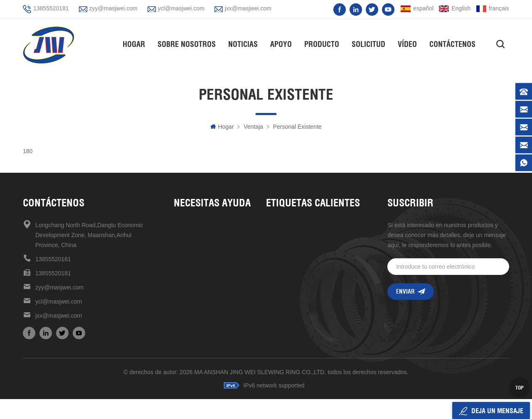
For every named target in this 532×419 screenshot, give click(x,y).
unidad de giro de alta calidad (307, 239)
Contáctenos (453, 44)
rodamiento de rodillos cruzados (311, 281)
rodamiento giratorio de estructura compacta (317, 309)
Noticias (243, 44)
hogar (134, 44)
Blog (180, 267)
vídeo (408, 44)
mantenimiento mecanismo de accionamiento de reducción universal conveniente (317, 352)
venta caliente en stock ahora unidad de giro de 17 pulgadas (317, 295)
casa (181, 225)
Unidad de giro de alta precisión (309, 225)
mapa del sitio (193, 281)
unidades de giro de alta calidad (310, 253)
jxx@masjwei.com (248, 8)
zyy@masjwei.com (113, 8)
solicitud (369, 44)
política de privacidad (202, 309)
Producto (322, 44)
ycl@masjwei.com (181, 8)
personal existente (297, 127)
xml (179, 295)
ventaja (253, 127)
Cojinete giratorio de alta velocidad (312, 267)
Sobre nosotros (187, 44)
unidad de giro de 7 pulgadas (306, 338)
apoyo (281, 44)
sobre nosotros (194, 239)
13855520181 (51, 8)
